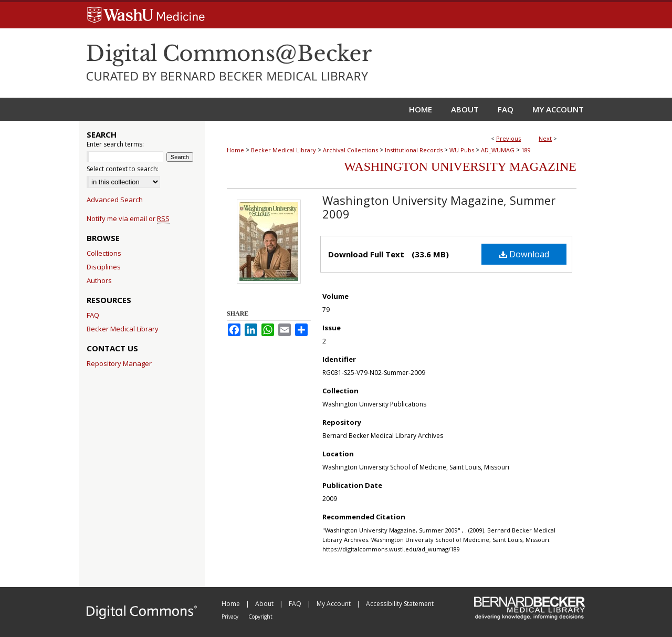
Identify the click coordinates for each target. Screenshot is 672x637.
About (265, 604)
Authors (99, 280)
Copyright (260, 617)
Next (545, 138)
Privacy (231, 617)
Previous (508, 138)
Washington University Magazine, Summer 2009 (439, 207)
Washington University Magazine (460, 166)
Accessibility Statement (400, 604)
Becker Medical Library (283, 150)
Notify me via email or (128, 218)
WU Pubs (462, 150)
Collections (104, 253)
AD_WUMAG (498, 150)
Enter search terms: (115, 144)
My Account (334, 604)
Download (524, 254)
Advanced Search (115, 200)
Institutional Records (414, 150)
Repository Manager (119, 363)
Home (235, 150)
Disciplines (104, 267)
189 (526, 150)
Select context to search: (123, 169)
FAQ (93, 315)
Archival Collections (350, 150)
